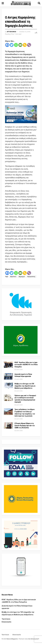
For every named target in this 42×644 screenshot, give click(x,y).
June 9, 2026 (19, 370)
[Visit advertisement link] (21, 114)
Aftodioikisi (11, 32)
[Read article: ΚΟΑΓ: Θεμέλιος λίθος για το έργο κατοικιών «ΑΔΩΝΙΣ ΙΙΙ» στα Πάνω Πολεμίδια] (8, 365)
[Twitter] (12, 45)
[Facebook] (7, 45)
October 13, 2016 (25, 32)
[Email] (20, 45)
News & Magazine (12, 639)
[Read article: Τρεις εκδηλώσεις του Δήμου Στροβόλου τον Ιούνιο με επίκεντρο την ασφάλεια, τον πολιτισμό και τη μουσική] (8, 412)
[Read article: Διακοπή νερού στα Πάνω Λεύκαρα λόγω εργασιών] (8, 376)
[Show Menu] (3, 3)
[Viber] (29, 45)
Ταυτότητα (6, 619)
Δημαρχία (22, 277)
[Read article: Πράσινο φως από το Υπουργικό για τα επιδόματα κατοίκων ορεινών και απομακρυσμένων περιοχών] (8, 398)
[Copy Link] (25, 45)
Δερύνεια (13, 277)
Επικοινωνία (6, 622)
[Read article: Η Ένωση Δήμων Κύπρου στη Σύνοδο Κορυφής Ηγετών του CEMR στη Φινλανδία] (8, 426)
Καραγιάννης (31, 277)
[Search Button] (39, 3)
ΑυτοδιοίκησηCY (34, 639)
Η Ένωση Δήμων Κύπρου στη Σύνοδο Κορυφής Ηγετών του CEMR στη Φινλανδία (25, 426)
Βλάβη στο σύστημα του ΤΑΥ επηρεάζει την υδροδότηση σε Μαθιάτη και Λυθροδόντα (25, 386)
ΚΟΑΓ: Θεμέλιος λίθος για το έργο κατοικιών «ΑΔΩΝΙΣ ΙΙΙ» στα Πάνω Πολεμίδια (26, 365)
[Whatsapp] (16, 45)
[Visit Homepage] (21, 3)
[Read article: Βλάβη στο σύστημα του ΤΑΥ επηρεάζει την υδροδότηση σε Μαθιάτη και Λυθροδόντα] (8, 386)
